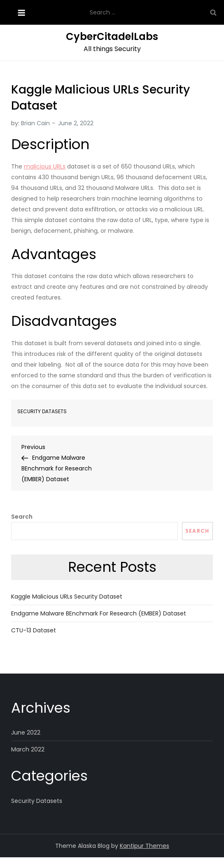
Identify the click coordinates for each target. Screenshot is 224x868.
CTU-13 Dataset (34, 630)
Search (22, 517)
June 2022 (26, 732)
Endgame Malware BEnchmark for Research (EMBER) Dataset (99, 613)
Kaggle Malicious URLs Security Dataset (67, 597)
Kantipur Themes (145, 846)
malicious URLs (45, 166)
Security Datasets (42, 412)
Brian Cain (35, 123)
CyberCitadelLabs (112, 36)
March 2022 (28, 749)
